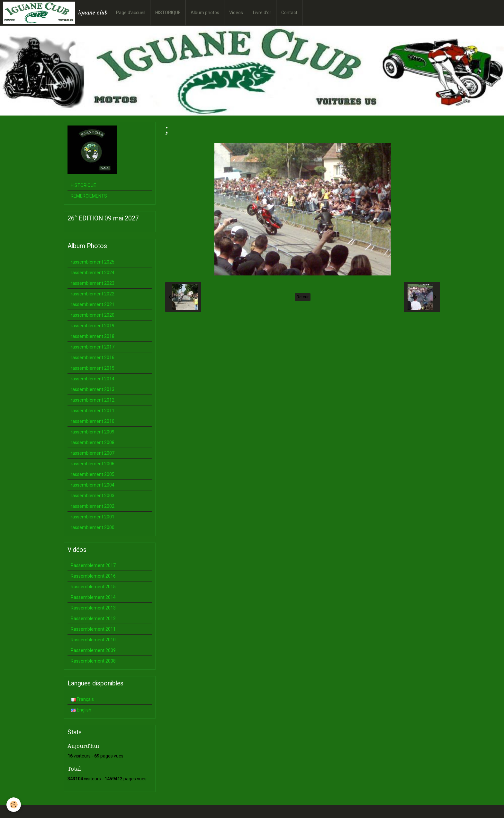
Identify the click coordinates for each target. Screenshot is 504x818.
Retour (303, 297)
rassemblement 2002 (93, 506)
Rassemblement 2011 (93, 629)
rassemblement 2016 (93, 358)
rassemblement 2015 (93, 368)
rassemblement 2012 (93, 400)
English (81, 710)
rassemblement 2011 (93, 411)
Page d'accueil (131, 13)
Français (82, 699)
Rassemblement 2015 (93, 587)
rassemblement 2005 (93, 474)
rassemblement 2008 (93, 442)
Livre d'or (262, 13)
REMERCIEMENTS (89, 196)
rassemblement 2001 (93, 517)
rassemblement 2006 (93, 464)
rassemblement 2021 (93, 304)
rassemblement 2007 (93, 453)
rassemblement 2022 (93, 294)
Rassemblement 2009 (93, 650)
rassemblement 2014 (93, 379)
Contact (289, 13)
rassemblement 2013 (93, 389)
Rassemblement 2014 (93, 597)
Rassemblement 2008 (93, 661)
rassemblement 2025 (93, 262)
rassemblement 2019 (93, 326)
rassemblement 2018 (93, 336)
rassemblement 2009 (93, 432)
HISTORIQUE (168, 13)
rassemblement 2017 (93, 347)
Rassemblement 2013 (93, 608)
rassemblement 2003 (93, 496)
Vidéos (236, 13)
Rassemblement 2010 (93, 640)
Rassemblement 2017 (93, 565)
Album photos (205, 13)
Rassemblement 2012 (93, 618)
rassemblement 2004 (93, 485)
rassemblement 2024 (93, 273)
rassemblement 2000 (93, 527)
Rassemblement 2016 (93, 576)
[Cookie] (14, 805)
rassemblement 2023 (93, 283)
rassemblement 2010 (93, 421)
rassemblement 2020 (93, 315)
